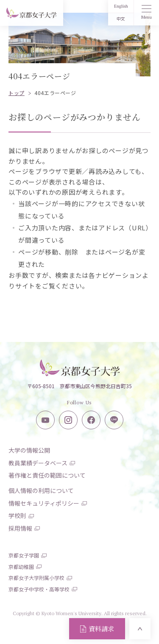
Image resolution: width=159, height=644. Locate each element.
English (121, 6)
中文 (121, 19)
